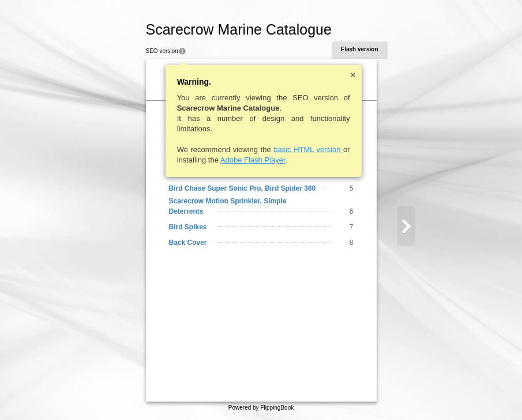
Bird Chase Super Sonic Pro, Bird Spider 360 (237, 188)
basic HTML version (303, 150)
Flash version (354, 49)
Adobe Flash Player (247, 160)
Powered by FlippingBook (261, 408)
